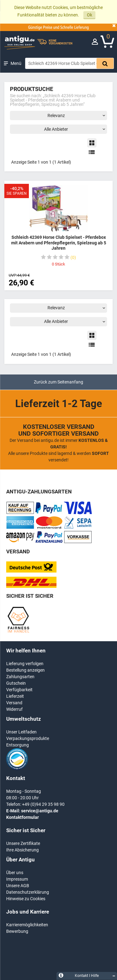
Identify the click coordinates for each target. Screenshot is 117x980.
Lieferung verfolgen (25, 664)
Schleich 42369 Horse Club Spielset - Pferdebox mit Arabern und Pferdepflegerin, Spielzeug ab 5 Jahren (59, 243)
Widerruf (14, 709)
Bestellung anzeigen (25, 670)
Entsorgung (18, 745)
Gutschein (16, 683)
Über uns (15, 873)
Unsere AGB (18, 886)
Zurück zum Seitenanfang (58, 382)
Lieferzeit (15, 696)
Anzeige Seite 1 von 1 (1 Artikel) (41, 162)
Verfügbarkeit (19, 690)
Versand (14, 703)
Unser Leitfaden (21, 732)
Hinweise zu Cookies (26, 899)
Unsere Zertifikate (23, 843)
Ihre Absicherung (22, 850)
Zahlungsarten (20, 677)
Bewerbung (17, 931)
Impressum (17, 879)
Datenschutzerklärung (28, 892)
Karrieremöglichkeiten (27, 925)
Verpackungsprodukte (28, 738)
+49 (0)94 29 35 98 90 (43, 804)
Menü (16, 63)
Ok (90, 15)
